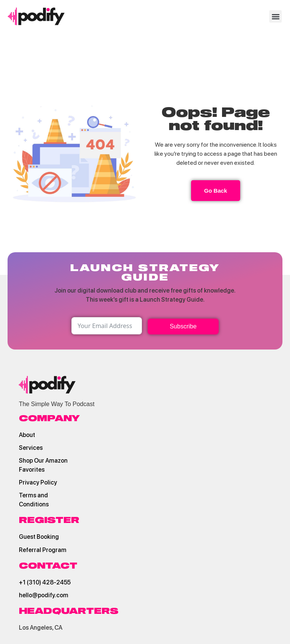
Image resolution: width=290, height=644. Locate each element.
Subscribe (183, 326)
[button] (275, 16)
